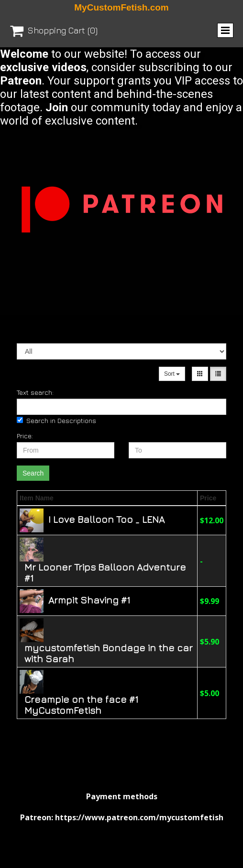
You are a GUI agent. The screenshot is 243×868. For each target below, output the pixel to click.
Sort (172, 374)
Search (33, 473)
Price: (25, 436)
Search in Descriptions (56, 420)
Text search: (35, 392)
